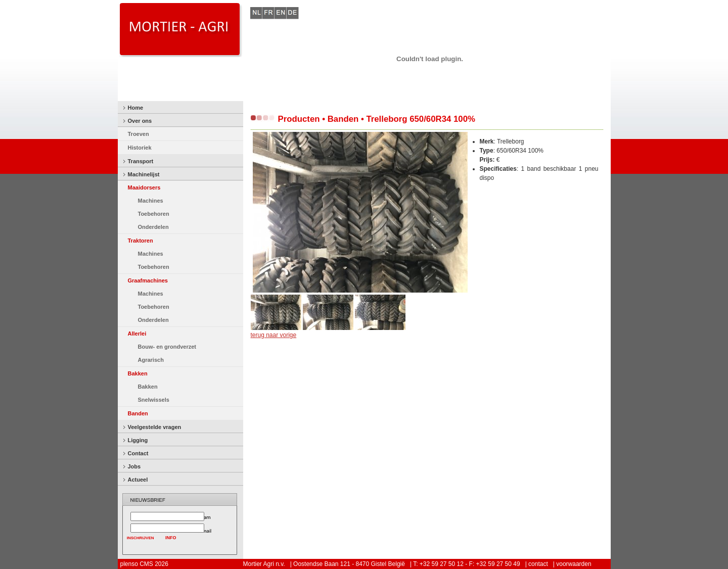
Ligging (138, 440)
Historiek (140, 148)
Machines (151, 201)
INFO (171, 538)
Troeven (139, 134)
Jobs (134, 466)
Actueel (138, 480)
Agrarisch (151, 360)
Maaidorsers (144, 187)
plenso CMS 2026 (144, 564)
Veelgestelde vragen (155, 427)
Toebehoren (154, 214)
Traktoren (141, 241)
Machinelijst (144, 174)
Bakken (138, 373)
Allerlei (137, 334)
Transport (141, 161)
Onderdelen (153, 227)
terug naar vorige (274, 335)
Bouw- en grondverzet (167, 347)
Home (136, 108)
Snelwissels (154, 400)
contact (538, 564)
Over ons (140, 121)
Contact (138, 453)
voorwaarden (574, 564)
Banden (138, 413)
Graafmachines (148, 280)
